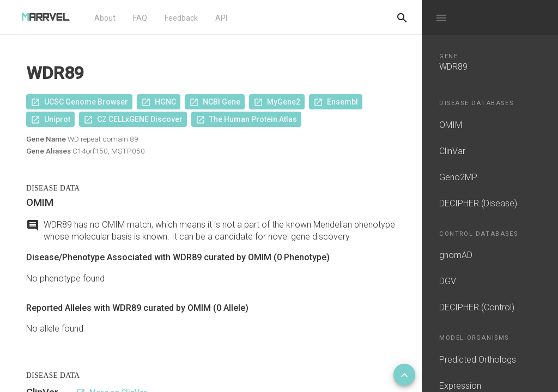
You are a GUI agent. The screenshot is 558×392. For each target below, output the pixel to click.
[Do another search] (402, 17)
